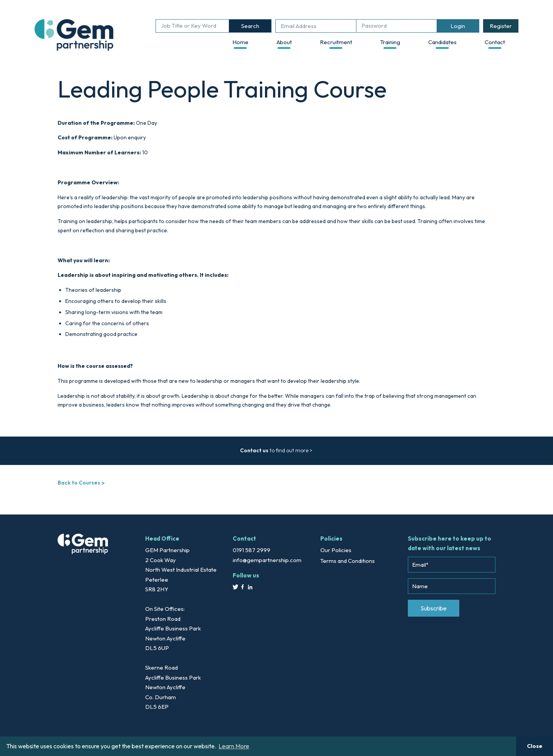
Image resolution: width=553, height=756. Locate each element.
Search (250, 26)
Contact (495, 42)
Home (240, 42)
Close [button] (535, 746)
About (284, 42)
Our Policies (336, 550)
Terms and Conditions (348, 561)
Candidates (442, 42)
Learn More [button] (234, 746)
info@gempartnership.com (267, 560)
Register (501, 26)
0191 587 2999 (252, 550)
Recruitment (336, 42)
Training (390, 42)
